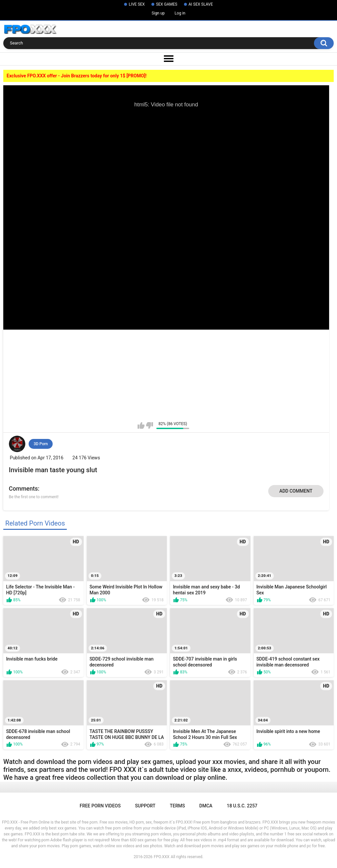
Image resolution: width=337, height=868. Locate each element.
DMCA (206, 806)
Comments (23, 488)
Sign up (158, 13)
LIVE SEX (137, 4)
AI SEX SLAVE (201, 4)
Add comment (296, 491)
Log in (180, 13)
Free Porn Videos (100, 806)
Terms (177, 806)
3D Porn (41, 444)
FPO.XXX (162, 857)
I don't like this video (150, 425)
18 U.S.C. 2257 (242, 806)
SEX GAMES (167, 4)
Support (145, 806)
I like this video (141, 425)
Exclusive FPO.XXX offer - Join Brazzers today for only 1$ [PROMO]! (77, 76)
